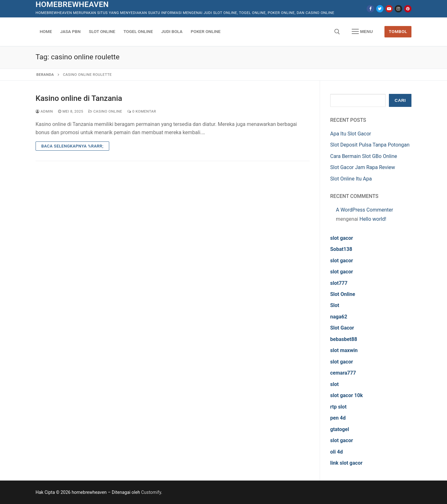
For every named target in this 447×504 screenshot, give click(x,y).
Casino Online (105, 111)
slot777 (339, 283)
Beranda (45, 75)
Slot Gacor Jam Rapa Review (363, 167)
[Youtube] (389, 9)
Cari (400, 100)
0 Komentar (142, 111)
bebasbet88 (344, 339)
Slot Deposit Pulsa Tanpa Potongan (370, 145)
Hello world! (373, 219)
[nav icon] (362, 32)
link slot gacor (346, 463)
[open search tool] (337, 32)
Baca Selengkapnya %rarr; (72, 146)
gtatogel (340, 429)
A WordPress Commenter (364, 210)
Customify (151, 492)
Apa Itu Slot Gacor (351, 134)
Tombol (398, 31)
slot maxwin (344, 350)
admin (44, 111)
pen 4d (338, 418)
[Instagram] (398, 9)
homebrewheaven (72, 4)
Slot (335, 305)
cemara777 (343, 373)
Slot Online (343, 294)
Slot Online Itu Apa (351, 179)
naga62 (339, 317)
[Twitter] (380, 9)
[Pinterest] (408, 9)
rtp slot (338, 407)
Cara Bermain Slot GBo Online (364, 156)
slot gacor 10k (347, 395)
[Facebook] (370, 9)
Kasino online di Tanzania (79, 98)
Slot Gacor (342, 328)
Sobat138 (341, 249)
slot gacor (342, 238)
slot (334, 384)
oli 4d (337, 452)
